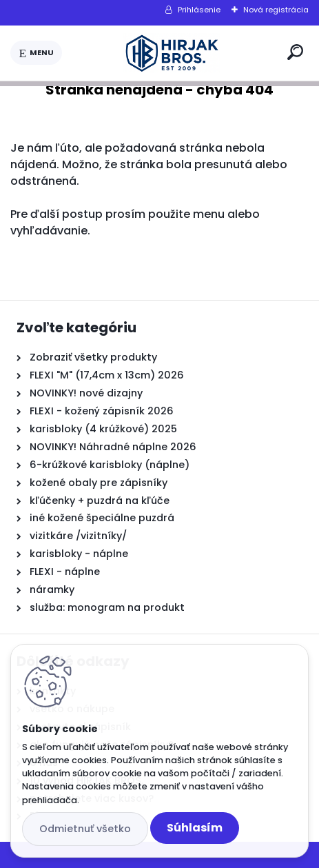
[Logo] (172, 53)
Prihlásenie (199, 10)
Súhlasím (195, 828)
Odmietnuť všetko (85, 829)
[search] (295, 52)
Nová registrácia (276, 10)
